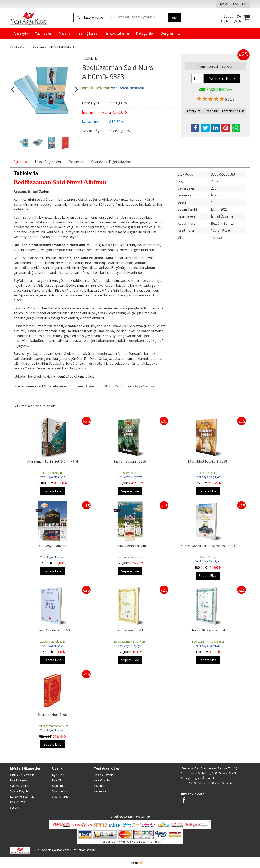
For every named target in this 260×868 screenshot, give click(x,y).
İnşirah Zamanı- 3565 (130, 461)
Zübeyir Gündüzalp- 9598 (53, 630)
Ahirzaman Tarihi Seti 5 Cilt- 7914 (53, 461)
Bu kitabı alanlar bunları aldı (35, 406)
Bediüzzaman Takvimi (130, 546)
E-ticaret (124, 862)
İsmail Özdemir (88, 386)
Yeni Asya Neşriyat (142, 386)
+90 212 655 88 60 (221, 783)
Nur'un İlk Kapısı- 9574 (208, 630)
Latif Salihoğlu (52, 473)
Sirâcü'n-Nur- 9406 (52, 715)
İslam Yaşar (130, 473)
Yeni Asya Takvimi (52, 546)
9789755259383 (113, 386)
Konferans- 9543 (130, 630)
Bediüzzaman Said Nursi (130, 641)
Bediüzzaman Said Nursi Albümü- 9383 (45, 386)
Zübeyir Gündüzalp (53, 641)
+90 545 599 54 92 (193, 783)
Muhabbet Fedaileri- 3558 (208, 461)
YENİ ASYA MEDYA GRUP (130, 817)
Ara (175, 18)
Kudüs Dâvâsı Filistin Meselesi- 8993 (208, 546)
